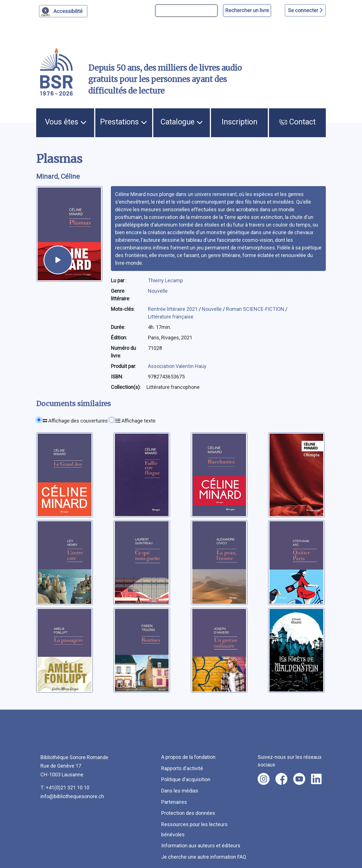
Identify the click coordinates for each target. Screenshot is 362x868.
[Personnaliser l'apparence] (63, 11)
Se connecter (305, 10)
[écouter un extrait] (58, 260)
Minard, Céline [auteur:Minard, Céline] (58, 176)
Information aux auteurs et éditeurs (201, 846)
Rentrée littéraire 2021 (173, 309)
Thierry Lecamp (165, 280)
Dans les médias (180, 791)
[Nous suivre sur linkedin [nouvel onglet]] (316, 779)
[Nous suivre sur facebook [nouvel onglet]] (281, 779)
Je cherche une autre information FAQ (204, 857)
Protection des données (188, 813)
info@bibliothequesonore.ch (72, 796)
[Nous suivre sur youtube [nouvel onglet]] (299, 779)
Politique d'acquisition (186, 779)
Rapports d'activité (182, 768)
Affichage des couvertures (75, 421)
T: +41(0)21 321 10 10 (65, 788)
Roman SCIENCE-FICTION (256, 309)
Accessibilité (69, 10)
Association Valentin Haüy (177, 366)
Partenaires (174, 802)
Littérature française (171, 317)
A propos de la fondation (188, 757)
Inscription (240, 122)
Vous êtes (66, 122)
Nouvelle (158, 291)
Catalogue (182, 122)
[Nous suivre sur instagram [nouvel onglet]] (264, 779)
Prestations (124, 122)
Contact (297, 122)
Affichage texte (135, 421)
